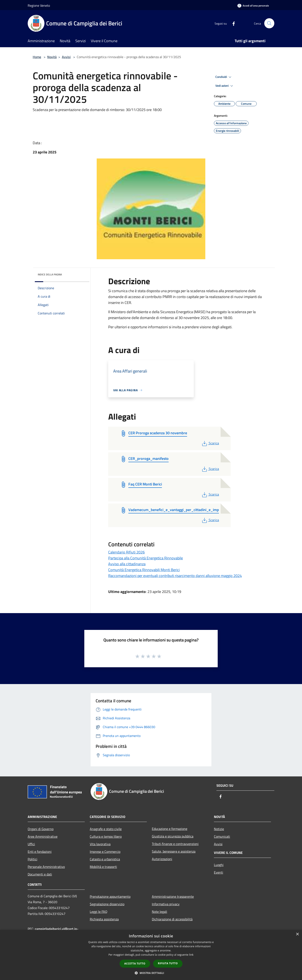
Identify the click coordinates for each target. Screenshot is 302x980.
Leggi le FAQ (99, 912)
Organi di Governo (41, 829)
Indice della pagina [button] (50, 274)
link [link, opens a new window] (191, 955)
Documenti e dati (40, 874)
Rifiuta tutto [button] (168, 963)
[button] (151, 973)
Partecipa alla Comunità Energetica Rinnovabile (146, 558)
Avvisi (66, 57)
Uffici (31, 844)
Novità (52, 57)
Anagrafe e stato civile (106, 829)
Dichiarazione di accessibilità (172, 919)
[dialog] (151, 955)
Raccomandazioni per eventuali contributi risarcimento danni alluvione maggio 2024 (175, 576)
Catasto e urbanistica (105, 859)
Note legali (159, 912)
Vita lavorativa (100, 844)
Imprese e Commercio (105, 852)
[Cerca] (269, 23)
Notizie (219, 829)
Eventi (219, 872)
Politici (33, 859)
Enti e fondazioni (40, 852)
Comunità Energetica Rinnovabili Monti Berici (144, 570)
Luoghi (219, 865)
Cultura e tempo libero (106, 836)
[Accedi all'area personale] (253, 6)
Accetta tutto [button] (135, 964)
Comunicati (222, 836)
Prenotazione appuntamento (110, 896)
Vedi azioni (225, 86)
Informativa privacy (166, 904)
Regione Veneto (39, 5)
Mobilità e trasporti (103, 867)
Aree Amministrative (43, 836)
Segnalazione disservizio (107, 904)
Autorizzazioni (162, 859)
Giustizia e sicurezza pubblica (173, 836)
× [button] (297, 934)
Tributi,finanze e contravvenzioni (175, 844)
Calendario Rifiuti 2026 (126, 552)
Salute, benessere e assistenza (174, 851)
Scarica (210, 443)
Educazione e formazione (170, 829)
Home (37, 57)
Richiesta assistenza (104, 919)
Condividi (224, 77)
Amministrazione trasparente (173, 896)
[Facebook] (232, 23)
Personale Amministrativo (46, 867)
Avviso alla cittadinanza (127, 564)
